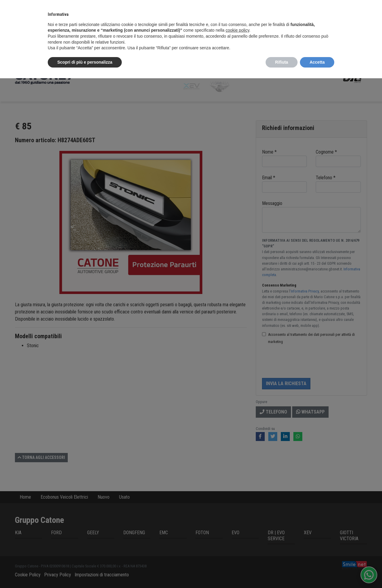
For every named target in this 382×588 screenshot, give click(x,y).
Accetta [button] (317, 62)
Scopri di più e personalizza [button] (85, 62)
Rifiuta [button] (282, 62)
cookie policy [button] (237, 30)
